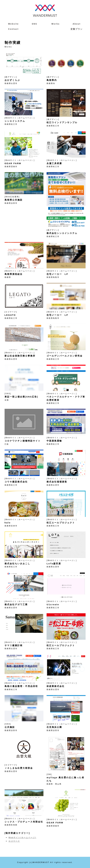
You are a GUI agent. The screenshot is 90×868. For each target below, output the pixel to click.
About (76, 24)
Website (13, 24)
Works (56, 24)
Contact (13, 29)
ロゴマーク (14, 841)
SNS (34, 24)
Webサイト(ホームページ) (22, 837)
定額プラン (77, 29)
